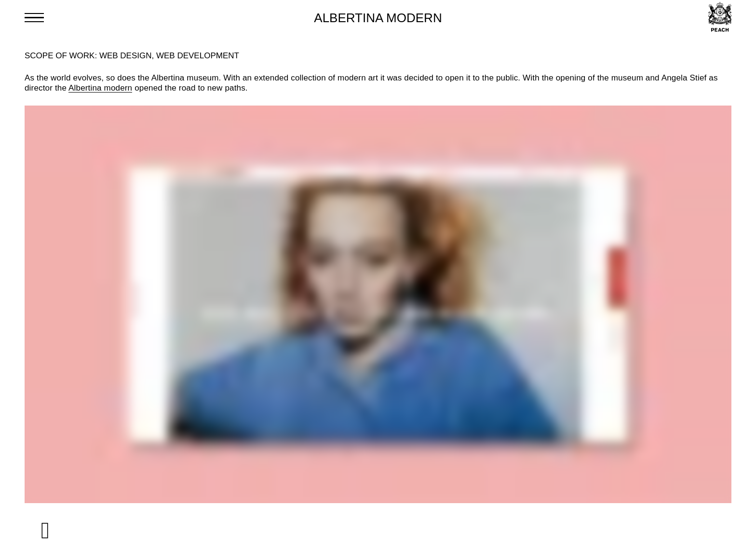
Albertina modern (100, 88)
